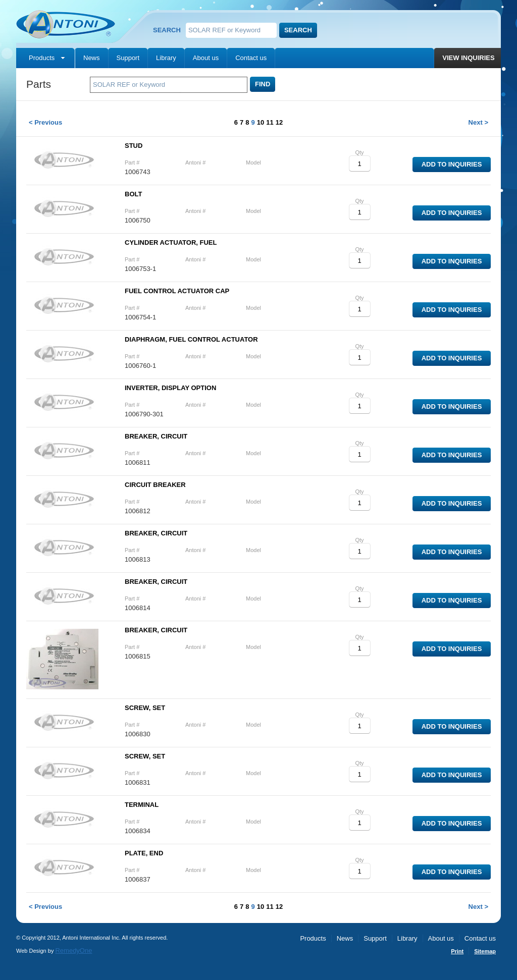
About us (206, 58)
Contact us (251, 58)
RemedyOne (73, 950)
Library (166, 58)
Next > (478, 122)
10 (261, 122)
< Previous (45, 122)
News (92, 58)
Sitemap (485, 951)
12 (279, 122)
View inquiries (468, 58)
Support (128, 58)
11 (270, 122)
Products (42, 58)
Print (457, 951)
